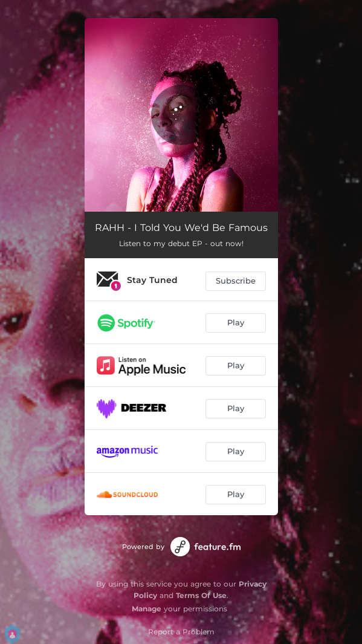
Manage (147, 609)
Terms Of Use (201, 595)
